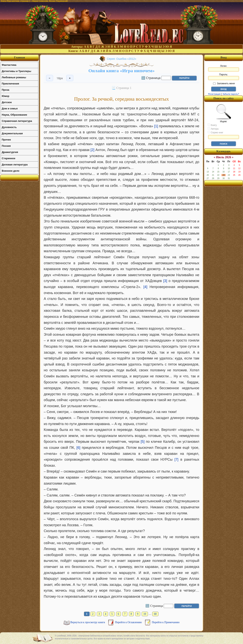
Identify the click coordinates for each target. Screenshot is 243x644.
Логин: (224, 68)
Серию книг (215, 132)
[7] (177, 459)
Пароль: (224, 77)
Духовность (9, 127)
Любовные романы (14, 77)
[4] (145, 287)
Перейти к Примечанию (166, 622)
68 (155, 614)
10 (145, 614)
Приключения (10, 84)
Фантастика (9, 65)
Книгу (212, 125)
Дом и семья (10, 109)
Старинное (9, 158)
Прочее (6, 140)
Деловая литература (15, 165)
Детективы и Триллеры (16, 71)
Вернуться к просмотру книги (88, 622)
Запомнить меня (224, 83)
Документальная (12, 133)
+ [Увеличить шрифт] (70, 78)
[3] (165, 281)
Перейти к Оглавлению (129, 622)
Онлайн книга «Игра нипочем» (121, 71)
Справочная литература (17, 121)
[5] (142, 442)
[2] (93, 150)
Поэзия (6, 146)
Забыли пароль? (231, 94)
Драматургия (10, 152)
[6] (78, 448)
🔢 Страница (151, 78)
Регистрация (214, 94)
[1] (156, 126)
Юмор (6, 96)
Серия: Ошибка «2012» (121, 59)
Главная (19, 57)
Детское (7, 102)
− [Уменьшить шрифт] (50, 78)
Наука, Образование (14, 115)
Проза (6, 90)
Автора (213, 129)
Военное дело (11, 171)
